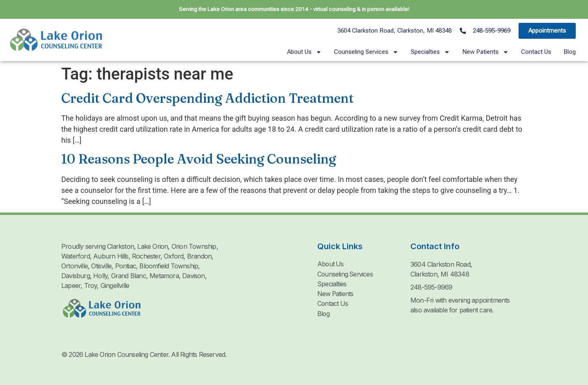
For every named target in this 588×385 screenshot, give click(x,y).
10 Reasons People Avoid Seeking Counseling (199, 159)
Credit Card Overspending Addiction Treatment (207, 98)
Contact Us (536, 52)
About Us (304, 52)
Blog (570, 52)
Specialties (430, 52)
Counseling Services (366, 52)
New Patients (486, 52)
